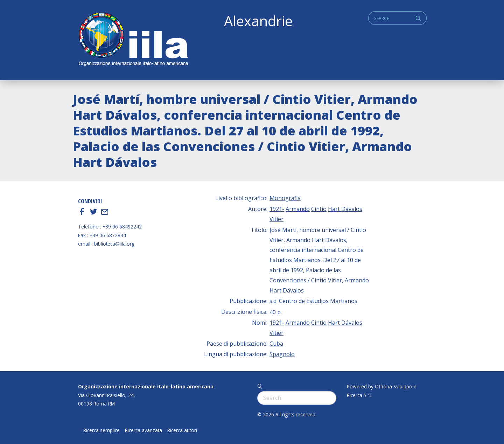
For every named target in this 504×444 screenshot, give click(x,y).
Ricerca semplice (101, 430)
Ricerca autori (182, 430)
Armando (298, 209)
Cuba (276, 344)
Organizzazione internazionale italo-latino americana (146, 386)
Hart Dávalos (345, 209)
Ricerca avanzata (143, 430)
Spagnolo (282, 354)
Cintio (319, 209)
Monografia (285, 198)
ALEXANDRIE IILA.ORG (133, 40)
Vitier (276, 219)
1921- (277, 209)
